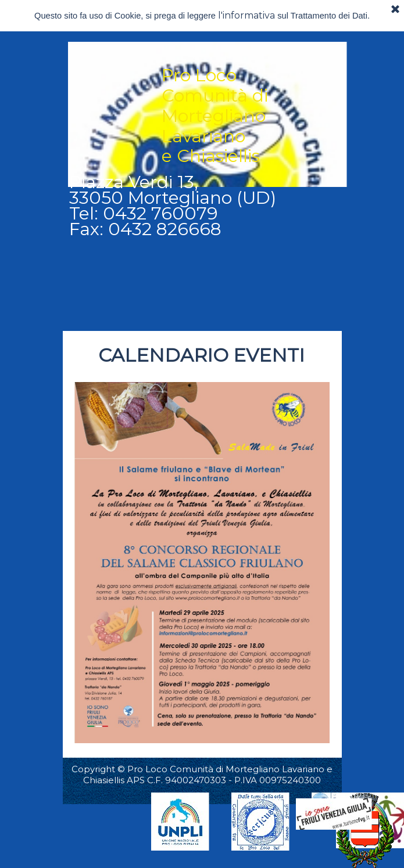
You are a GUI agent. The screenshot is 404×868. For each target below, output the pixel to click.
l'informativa (246, 15)
